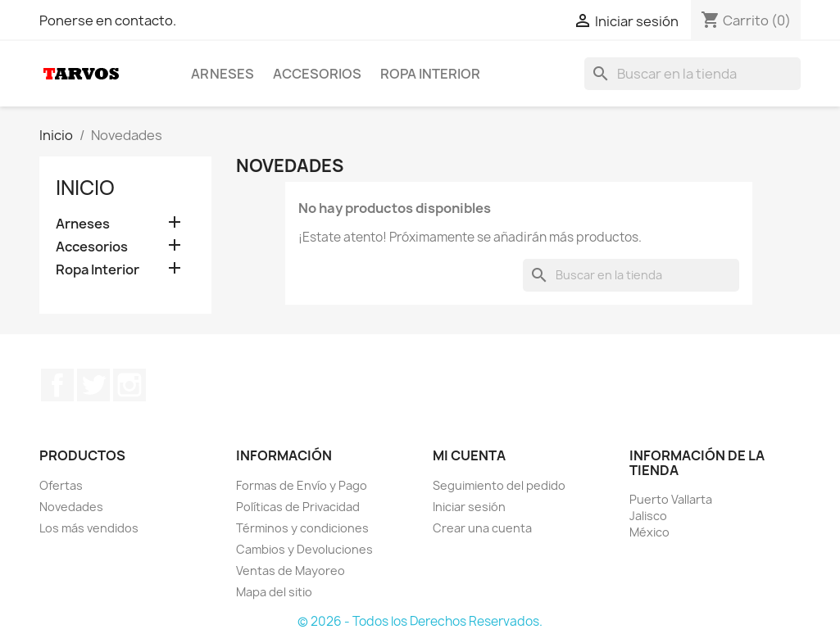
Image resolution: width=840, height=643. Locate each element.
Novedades (71, 507)
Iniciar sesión (469, 507)
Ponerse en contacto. (108, 20)
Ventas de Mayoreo (291, 571)
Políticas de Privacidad (298, 507)
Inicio (85, 188)
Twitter (93, 385)
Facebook (57, 385)
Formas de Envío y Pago (302, 485)
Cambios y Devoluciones (304, 549)
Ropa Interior (430, 74)
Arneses (222, 74)
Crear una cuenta (482, 528)
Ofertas (61, 485)
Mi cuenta (469, 455)
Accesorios (317, 74)
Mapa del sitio (274, 592)
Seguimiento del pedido (499, 485)
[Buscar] (692, 74)
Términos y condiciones (302, 528)
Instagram (129, 385)
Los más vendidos (89, 528)
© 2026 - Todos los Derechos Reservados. (420, 621)
